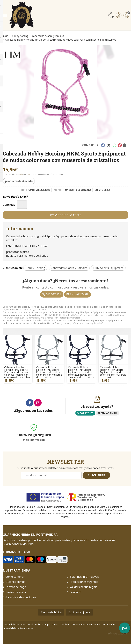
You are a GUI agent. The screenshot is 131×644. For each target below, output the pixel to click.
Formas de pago (16, 587)
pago (29, 174)
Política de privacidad (47, 624)
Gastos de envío (16, 592)
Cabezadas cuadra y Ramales (23, 318)
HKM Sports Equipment (65, 318)
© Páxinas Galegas (117, 634)
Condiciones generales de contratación (93, 624)
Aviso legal (27, 624)
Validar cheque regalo (83, 587)
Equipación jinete (79, 612)
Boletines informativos (84, 577)
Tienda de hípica (51, 612)
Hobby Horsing (118, 315)
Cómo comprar (15, 577)
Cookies (65, 624)
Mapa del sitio (11, 624)
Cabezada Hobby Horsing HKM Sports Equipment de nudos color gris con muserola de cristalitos (49, 372)
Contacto (75, 592)
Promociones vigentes (84, 582)
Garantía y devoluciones (21, 597)
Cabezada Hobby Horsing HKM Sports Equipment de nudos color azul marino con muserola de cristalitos (17, 372)
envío (20, 174)
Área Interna (26, 628)
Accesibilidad (10, 628)
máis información (34, 440)
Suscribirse (96, 475)
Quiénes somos (15, 582)
